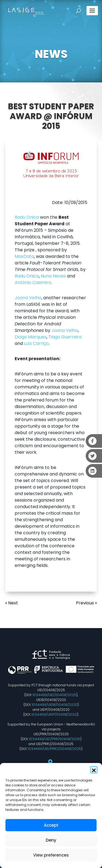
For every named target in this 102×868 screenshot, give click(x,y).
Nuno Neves (53, 276)
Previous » (86, 603)
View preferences (51, 855)
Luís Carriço (36, 343)
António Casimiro (33, 282)
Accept (51, 825)
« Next (12, 603)
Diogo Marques (31, 337)
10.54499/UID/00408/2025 (54, 695)
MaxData (24, 256)
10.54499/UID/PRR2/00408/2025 (54, 749)
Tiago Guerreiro (65, 337)
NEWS (51, 54)
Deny (51, 840)
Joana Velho (28, 298)
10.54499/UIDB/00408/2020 (55, 705)
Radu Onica (27, 217)
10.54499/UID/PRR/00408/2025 (55, 739)
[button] (94, 770)
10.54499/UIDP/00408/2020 (54, 714)
